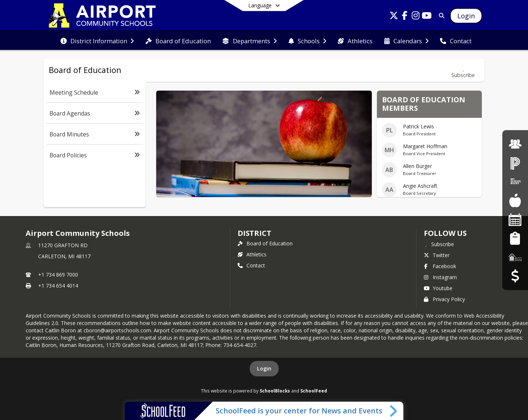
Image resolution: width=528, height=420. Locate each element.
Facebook (440, 266)
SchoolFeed (314, 391)
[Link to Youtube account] (427, 17)
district (254, 233)
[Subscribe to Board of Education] (463, 70)
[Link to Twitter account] (394, 17)
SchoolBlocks (275, 391)
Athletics (252, 254)
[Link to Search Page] (440, 16)
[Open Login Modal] (466, 16)
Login (264, 368)
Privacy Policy (444, 299)
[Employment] (515, 144)
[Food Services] (515, 200)
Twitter (437, 255)
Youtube (438, 288)
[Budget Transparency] (515, 276)
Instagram (440, 277)
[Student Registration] (515, 238)
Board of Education (265, 243)
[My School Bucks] (515, 182)
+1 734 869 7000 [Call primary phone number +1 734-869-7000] (58, 275)
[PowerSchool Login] (515, 163)
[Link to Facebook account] (405, 17)
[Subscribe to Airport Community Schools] (439, 244)
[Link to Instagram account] (416, 17)
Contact (251, 265)
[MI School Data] (515, 257)
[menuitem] (97, 40)
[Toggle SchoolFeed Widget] (394, 411)
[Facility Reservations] (515, 220)
